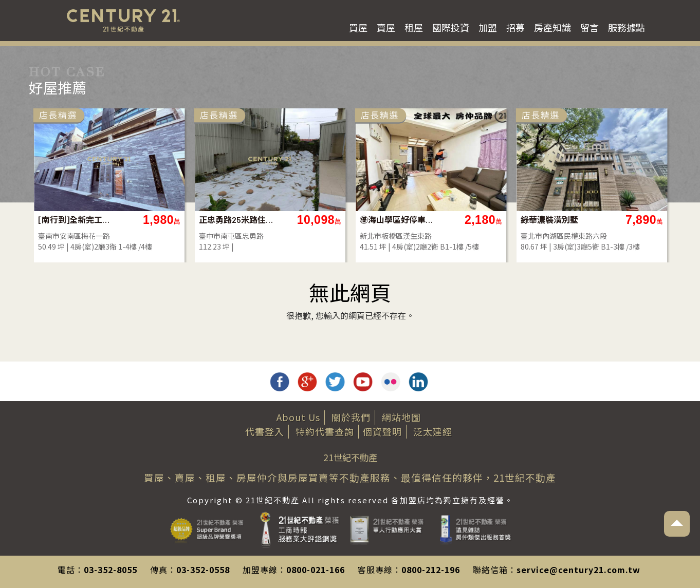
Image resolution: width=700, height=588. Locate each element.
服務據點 (627, 27)
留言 (590, 27)
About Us (298, 417)
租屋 (414, 27)
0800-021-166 (316, 570)
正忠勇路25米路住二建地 (236, 220)
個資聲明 (382, 431)
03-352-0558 (203, 570)
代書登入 (265, 431)
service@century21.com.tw (578, 570)
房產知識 (552, 27)
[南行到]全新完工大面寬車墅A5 (75, 220)
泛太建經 (433, 431)
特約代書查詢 (325, 431)
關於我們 (351, 417)
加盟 (488, 27)
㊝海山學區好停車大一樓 (397, 220)
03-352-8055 (110, 570)
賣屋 (386, 27)
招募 (515, 27)
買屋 (358, 27)
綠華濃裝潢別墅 (549, 220)
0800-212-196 (431, 570)
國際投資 (451, 27)
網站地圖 (401, 417)
